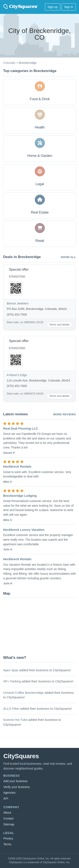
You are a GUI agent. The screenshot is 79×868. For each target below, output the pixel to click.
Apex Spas (11, 670)
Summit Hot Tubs (15, 720)
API (6, 799)
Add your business (15, 781)
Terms (7, 844)
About (7, 813)
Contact (8, 818)
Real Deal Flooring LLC (21, 428)
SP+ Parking (12, 681)
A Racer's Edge (17, 375)
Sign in (69, 7)
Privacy (8, 838)
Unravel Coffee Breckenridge (23, 693)
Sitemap (9, 824)
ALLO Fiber (11, 709)
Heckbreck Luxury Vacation (24, 530)
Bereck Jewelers (18, 303)
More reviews (65, 414)
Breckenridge (28, 63)
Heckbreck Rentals (17, 466)
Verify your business (17, 787)
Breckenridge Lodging (20, 496)
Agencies (9, 793)
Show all (68, 257)
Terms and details (59, 325)
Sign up (53, 7)
